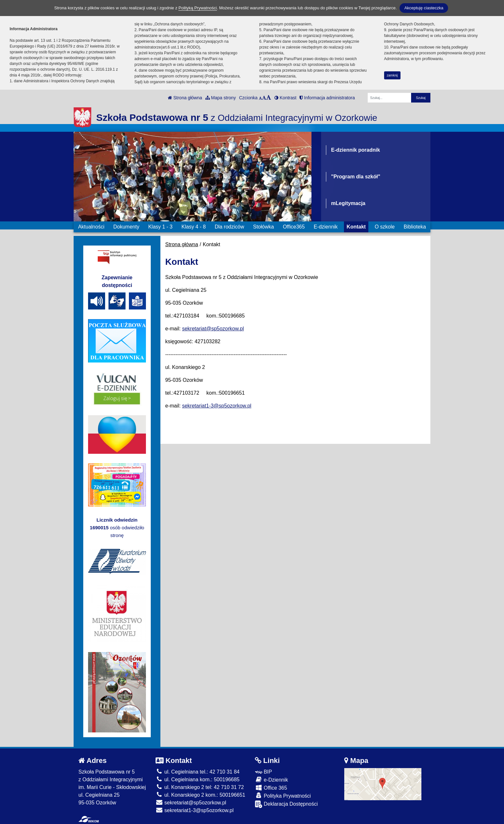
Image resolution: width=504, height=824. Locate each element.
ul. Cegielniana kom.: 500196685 (198, 779)
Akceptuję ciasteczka (424, 8)
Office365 (294, 227)
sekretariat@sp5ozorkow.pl (213, 329)
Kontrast (285, 98)
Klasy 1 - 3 (160, 227)
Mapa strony (221, 98)
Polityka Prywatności (283, 796)
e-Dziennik (271, 779)
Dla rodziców (230, 227)
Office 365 (271, 788)
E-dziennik (326, 227)
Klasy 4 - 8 (194, 227)
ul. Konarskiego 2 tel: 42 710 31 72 (200, 787)
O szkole (385, 227)
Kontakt (356, 227)
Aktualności (91, 227)
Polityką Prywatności (198, 8)
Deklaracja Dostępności (286, 804)
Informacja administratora (327, 98)
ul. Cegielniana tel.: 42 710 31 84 (198, 772)
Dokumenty (126, 227)
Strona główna (185, 98)
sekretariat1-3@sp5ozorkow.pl (216, 406)
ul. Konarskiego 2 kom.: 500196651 (200, 795)
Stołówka (263, 227)
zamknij (392, 75)
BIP (263, 772)
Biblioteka (415, 227)
